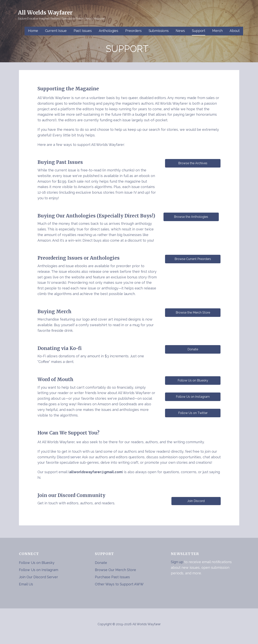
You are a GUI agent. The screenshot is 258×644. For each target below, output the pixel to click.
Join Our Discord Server (38, 577)
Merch (217, 31)
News (180, 31)
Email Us (26, 584)
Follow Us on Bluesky (37, 563)
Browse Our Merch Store (115, 570)
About (235, 31)
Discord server (69, 457)
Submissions (159, 31)
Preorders (133, 31)
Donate (101, 563)
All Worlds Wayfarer (45, 13)
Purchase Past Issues (112, 577)
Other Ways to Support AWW (119, 584)
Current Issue (56, 31)
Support (199, 31)
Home (33, 31)
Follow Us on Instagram (39, 570)
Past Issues (83, 31)
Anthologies (109, 31)
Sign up (177, 562)
